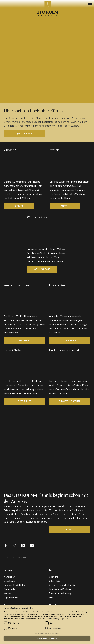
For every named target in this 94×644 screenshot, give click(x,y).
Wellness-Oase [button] (42, 269)
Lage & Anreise (11, 597)
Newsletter (9, 577)
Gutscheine (9, 581)
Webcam (8, 593)
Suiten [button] (65, 206)
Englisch (22, 558)
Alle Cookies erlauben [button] (47, 638)
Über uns (53, 577)
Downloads (9, 589)
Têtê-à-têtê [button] (24, 401)
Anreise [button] (70, 529)
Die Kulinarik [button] (70, 341)
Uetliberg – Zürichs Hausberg (63, 585)
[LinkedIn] (23, 545)
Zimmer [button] (19, 206)
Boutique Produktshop (15, 585)
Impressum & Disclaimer (61, 589)
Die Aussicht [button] (24, 341)
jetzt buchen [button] (24, 133)
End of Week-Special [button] (70, 401)
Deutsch (10, 558)
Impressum (65, 619)
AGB (51, 597)
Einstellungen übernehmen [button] (47, 633)
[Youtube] (32, 545)
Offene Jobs (55, 581)
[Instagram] (14, 545)
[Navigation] (90, 4)
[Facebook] (6, 545)
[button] (53, 628)
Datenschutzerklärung (51, 619)
